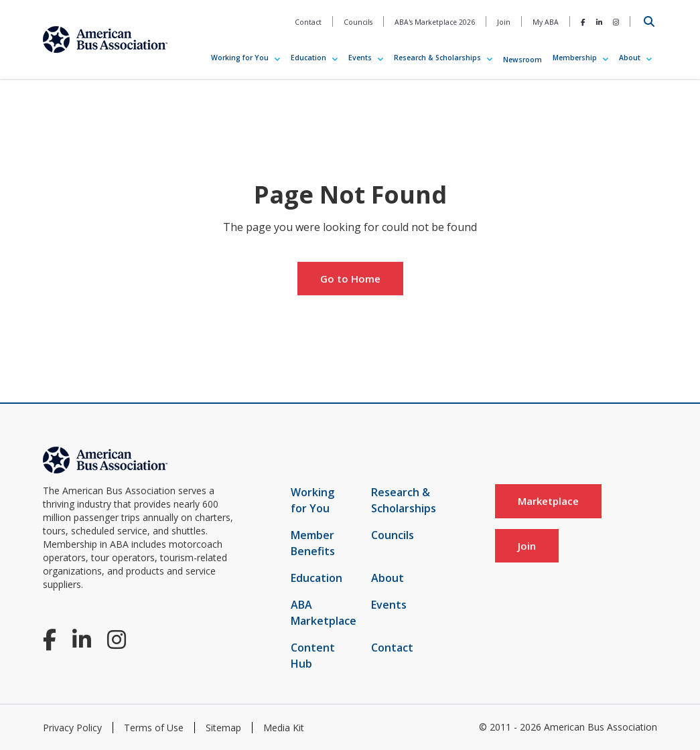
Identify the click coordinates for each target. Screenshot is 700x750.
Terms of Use (154, 728)
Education (308, 58)
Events (360, 58)
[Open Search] (649, 21)
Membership (575, 58)
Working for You (240, 58)
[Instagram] (616, 22)
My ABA (546, 22)
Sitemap (223, 728)
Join (504, 22)
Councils (358, 22)
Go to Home (350, 279)
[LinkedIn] (599, 22)
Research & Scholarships (437, 58)
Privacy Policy (72, 728)
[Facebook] (583, 22)
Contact (308, 22)
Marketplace (548, 501)
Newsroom (522, 60)
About (630, 58)
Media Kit (284, 728)
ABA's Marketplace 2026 (435, 22)
